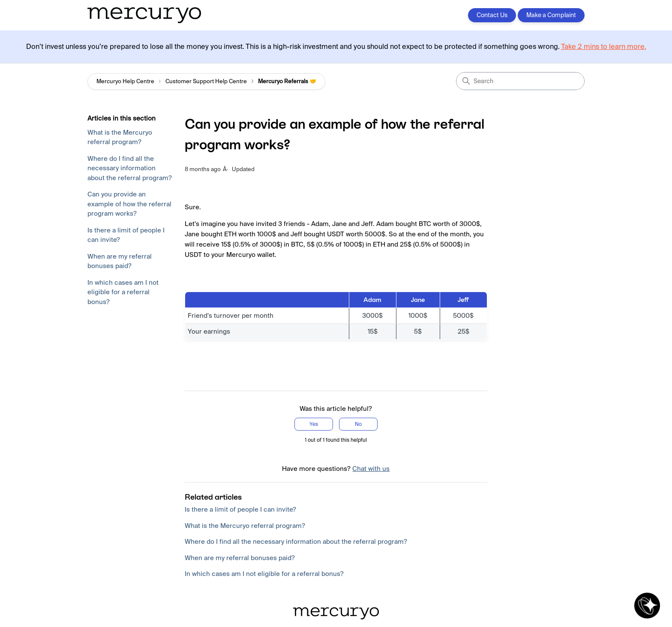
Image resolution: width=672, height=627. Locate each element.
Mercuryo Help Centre (125, 81)
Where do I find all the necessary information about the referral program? (130, 168)
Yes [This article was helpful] (314, 424)
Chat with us (371, 469)
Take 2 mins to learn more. (604, 47)
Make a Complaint (551, 15)
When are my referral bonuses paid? (120, 261)
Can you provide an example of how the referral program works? (129, 204)
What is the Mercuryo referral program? (120, 137)
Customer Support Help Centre (206, 81)
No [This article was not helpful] (358, 424)
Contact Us (492, 15)
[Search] (520, 81)
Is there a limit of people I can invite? (126, 235)
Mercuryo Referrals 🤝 (287, 81)
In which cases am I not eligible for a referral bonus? (123, 292)
